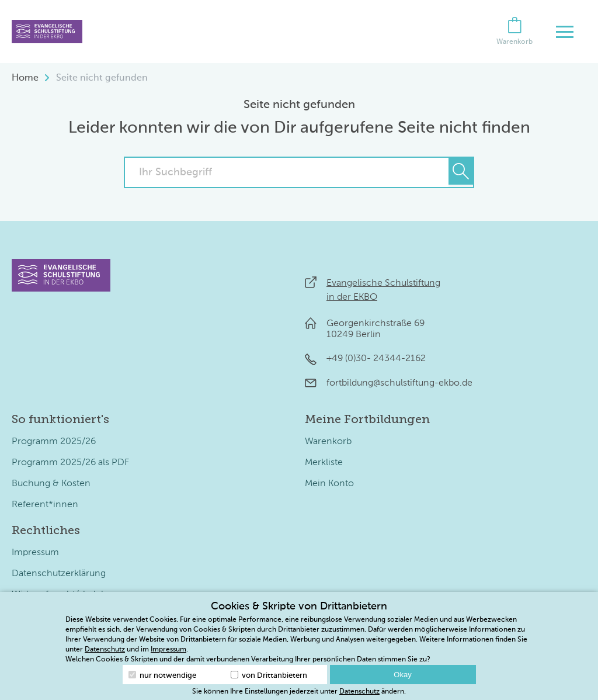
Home (25, 78)
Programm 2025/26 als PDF (70, 463)
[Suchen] (461, 171)
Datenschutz (105, 650)
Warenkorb (328, 442)
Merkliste (324, 463)
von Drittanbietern (269, 675)
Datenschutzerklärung (59, 574)
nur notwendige (162, 675)
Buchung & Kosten (51, 484)
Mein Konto (329, 484)
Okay (402, 675)
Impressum (35, 553)
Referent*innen (45, 505)
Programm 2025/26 (54, 442)
